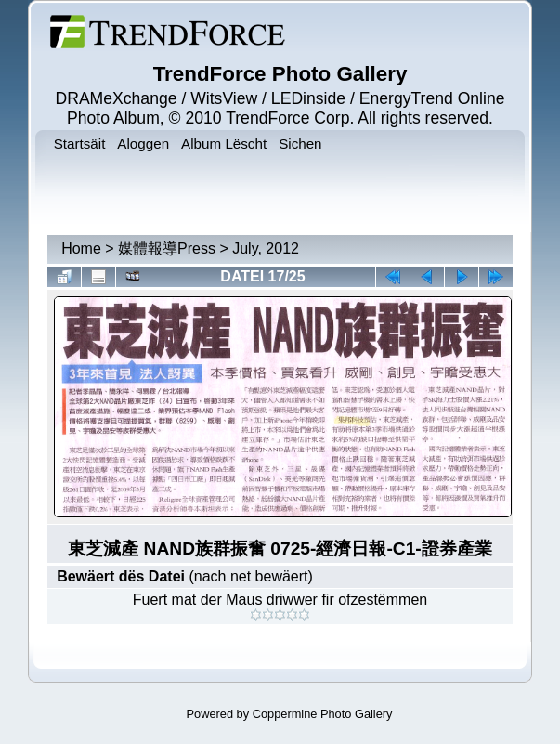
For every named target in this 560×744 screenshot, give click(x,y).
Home (81, 248)
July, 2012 (266, 248)
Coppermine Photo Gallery (323, 714)
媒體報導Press (167, 248)
